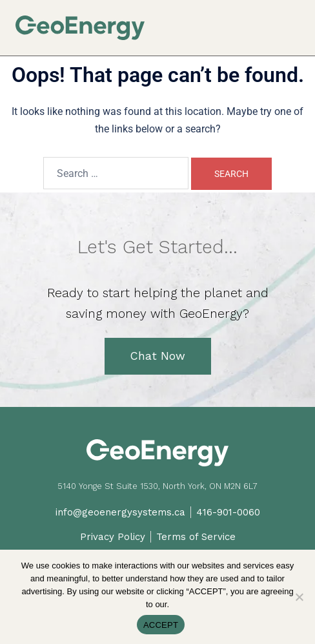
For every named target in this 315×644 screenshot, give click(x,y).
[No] (299, 597)
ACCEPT (161, 625)
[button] (295, 20)
